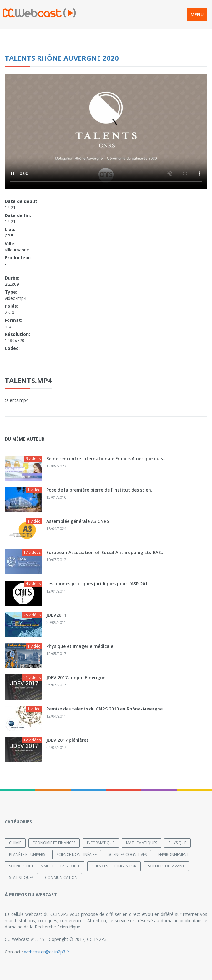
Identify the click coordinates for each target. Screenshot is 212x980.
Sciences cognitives (127, 854)
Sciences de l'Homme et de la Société (45, 866)
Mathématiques (141, 843)
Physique (177, 843)
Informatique (101, 843)
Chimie (15, 843)
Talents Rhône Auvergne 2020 (62, 58)
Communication (61, 878)
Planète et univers (27, 854)
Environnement (174, 854)
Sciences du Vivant (166, 866)
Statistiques (21, 878)
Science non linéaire (77, 854)
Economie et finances (54, 843)
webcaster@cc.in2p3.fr (47, 952)
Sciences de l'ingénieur (114, 866)
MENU (197, 15)
